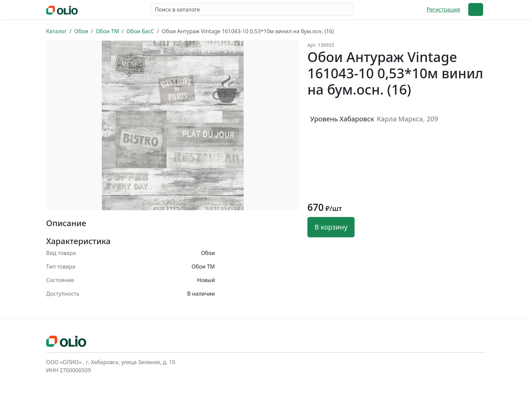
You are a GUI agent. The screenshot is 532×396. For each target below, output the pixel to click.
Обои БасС (140, 31)
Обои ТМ (107, 31)
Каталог (56, 31)
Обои (81, 31)
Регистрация (443, 9)
